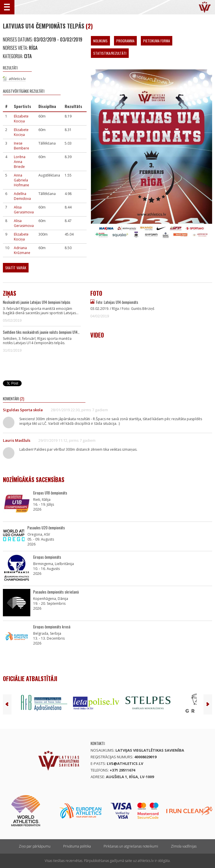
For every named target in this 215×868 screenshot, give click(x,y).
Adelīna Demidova (22, 196)
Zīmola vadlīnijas (184, 846)
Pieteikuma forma (157, 41)
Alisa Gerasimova (24, 210)
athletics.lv (17, 79)
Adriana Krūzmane (22, 250)
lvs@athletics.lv (125, 763)
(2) (89, 26)
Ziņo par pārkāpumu (35, 846)
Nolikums (100, 41)
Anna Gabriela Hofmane (22, 180)
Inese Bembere (22, 146)
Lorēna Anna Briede (20, 162)
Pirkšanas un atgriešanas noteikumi (131, 846)
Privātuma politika (77, 846)
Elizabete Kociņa (21, 119)
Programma (125, 41)
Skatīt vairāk (16, 268)
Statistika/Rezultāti (110, 53)
